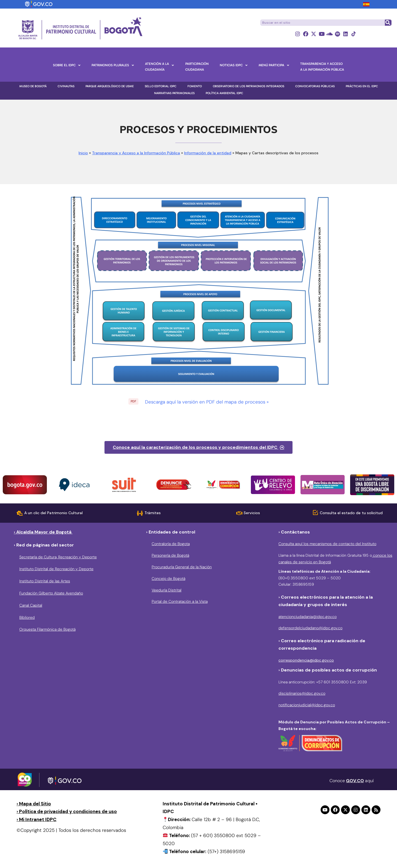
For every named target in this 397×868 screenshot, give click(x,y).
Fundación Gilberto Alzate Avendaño (51, 593)
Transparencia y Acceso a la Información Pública (136, 153)
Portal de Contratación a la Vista (180, 601)
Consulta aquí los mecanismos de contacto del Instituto (327, 544)
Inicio (83, 153)
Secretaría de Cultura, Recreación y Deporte (58, 557)
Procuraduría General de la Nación (182, 567)
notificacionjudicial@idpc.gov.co (307, 705)
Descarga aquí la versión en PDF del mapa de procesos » (207, 402)
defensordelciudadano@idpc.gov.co (310, 628)
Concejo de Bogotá (168, 578)
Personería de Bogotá (170, 555)
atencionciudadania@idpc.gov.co (308, 617)
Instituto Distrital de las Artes (45, 581)
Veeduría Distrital (167, 590)
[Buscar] (388, 23)
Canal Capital (31, 605)
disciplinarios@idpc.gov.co (302, 693)
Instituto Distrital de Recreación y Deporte (56, 569)
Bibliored (27, 617)
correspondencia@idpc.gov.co (306, 660)
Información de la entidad (208, 153)
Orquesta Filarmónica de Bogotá (47, 629)
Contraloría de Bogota (171, 544)
